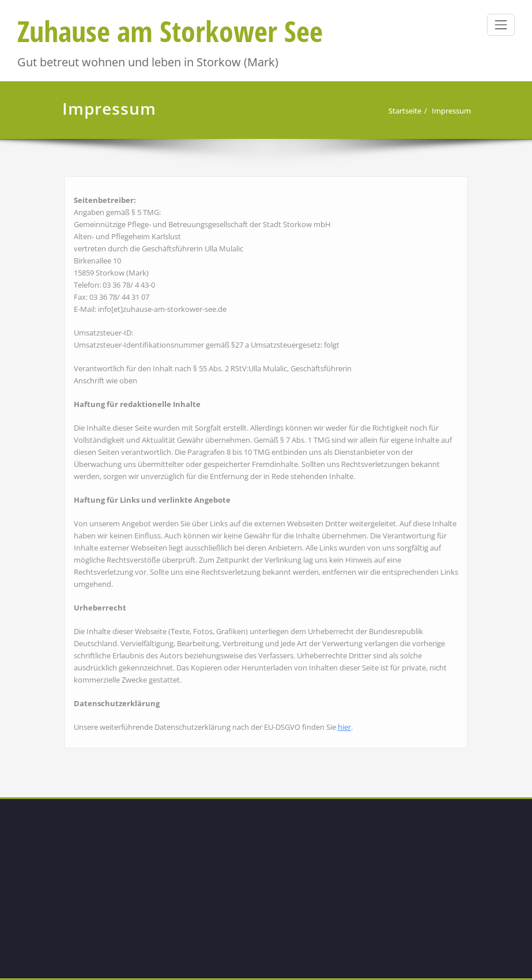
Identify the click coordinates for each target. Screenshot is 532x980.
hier (344, 725)
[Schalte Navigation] (501, 25)
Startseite (406, 111)
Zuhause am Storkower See (170, 31)
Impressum (452, 111)
